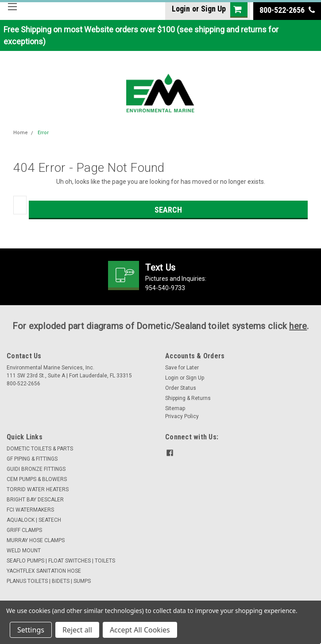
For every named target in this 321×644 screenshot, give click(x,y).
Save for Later (182, 368)
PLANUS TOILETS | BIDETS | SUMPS (49, 581)
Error (43, 133)
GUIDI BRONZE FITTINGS (36, 469)
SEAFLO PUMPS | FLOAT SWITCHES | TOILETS (61, 561)
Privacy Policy (182, 416)
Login (181, 9)
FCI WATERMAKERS (30, 510)
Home (21, 133)
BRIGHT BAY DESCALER (35, 500)
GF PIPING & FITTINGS (32, 459)
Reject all (77, 630)
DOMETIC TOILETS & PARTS (40, 449)
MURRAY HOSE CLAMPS (36, 540)
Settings (31, 630)
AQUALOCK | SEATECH (34, 520)
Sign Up (213, 9)
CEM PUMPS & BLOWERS (37, 479)
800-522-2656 (287, 10)
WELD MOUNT (24, 551)
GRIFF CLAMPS (24, 530)
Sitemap (175, 408)
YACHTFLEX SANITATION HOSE (44, 571)
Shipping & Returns (188, 398)
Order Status (181, 388)
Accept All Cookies (140, 630)
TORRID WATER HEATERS (38, 489)
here (298, 326)
